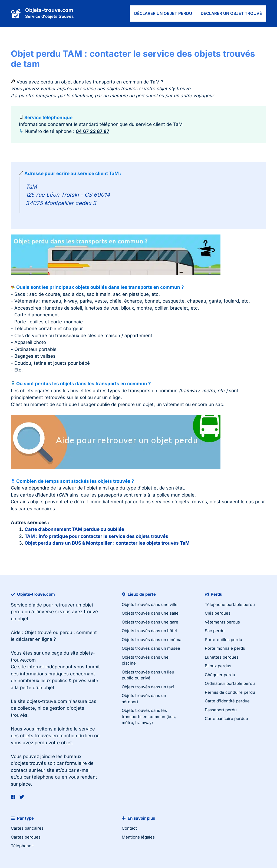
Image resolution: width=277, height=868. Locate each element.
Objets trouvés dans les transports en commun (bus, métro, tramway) (149, 716)
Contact (129, 828)
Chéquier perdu (220, 675)
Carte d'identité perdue (227, 701)
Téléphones (22, 846)
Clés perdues (218, 613)
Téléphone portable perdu (230, 604)
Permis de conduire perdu (230, 692)
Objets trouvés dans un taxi (148, 687)
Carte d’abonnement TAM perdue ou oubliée (74, 529)
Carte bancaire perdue (226, 718)
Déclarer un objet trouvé (231, 13)
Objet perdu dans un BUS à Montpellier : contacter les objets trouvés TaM (107, 543)
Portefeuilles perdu (223, 640)
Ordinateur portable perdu (230, 683)
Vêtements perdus (222, 622)
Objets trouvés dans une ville (150, 604)
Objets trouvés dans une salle (150, 613)
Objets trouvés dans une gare (150, 622)
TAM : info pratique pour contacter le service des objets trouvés (96, 536)
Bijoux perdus (218, 666)
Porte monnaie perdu (225, 648)
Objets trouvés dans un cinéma (151, 640)
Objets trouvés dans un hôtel (149, 631)
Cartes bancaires (27, 828)
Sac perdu (215, 631)
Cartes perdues (26, 837)
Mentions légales (138, 837)
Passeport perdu (221, 710)
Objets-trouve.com (49, 10)
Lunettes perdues (222, 657)
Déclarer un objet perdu (163, 13)
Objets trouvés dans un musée (151, 648)
